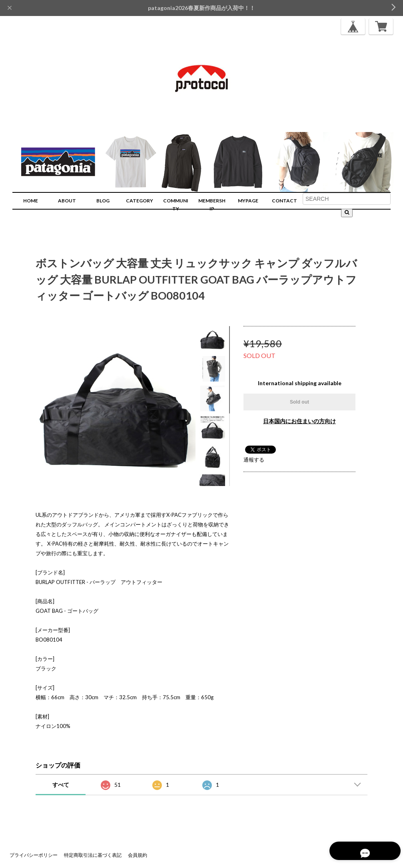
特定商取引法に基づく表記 (93, 855)
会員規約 (138, 855)
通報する (254, 460)
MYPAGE (248, 201)
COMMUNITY (176, 205)
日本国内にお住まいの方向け (299, 421)
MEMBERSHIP (212, 205)
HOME (31, 201)
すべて (61, 785)
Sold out (299, 402)
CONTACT (284, 201)
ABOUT (67, 201)
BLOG (103, 201)
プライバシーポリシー (34, 855)
